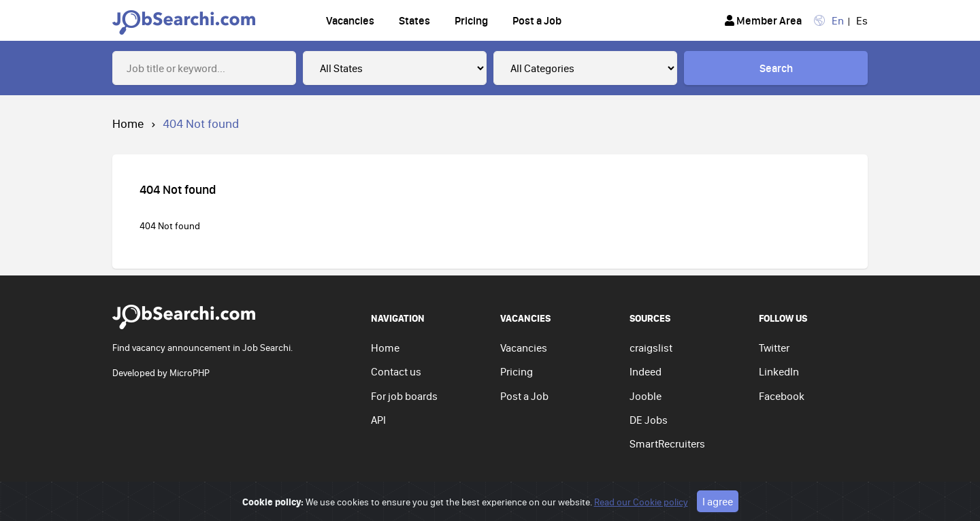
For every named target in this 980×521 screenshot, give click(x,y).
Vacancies (350, 20)
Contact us (396, 371)
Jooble (646, 396)
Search (776, 68)
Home (128, 123)
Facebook (782, 396)
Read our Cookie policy (641, 502)
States (414, 20)
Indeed (646, 371)
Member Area (763, 20)
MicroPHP (190, 373)
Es (862, 20)
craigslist (651, 348)
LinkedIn (779, 371)
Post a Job (537, 20)
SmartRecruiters (667, 443)
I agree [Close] (718, 501)
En (838, 20)
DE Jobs (649, 420)
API (378, 420)
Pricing (471, 20)
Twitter (774, 348)
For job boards (404, 396)
